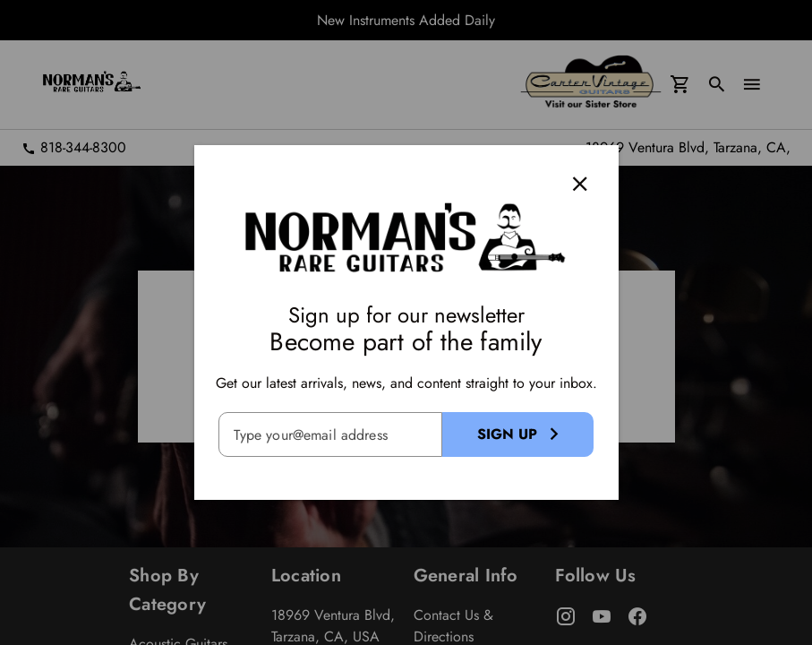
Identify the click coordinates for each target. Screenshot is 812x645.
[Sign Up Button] (518, 434)
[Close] (579, 184)
